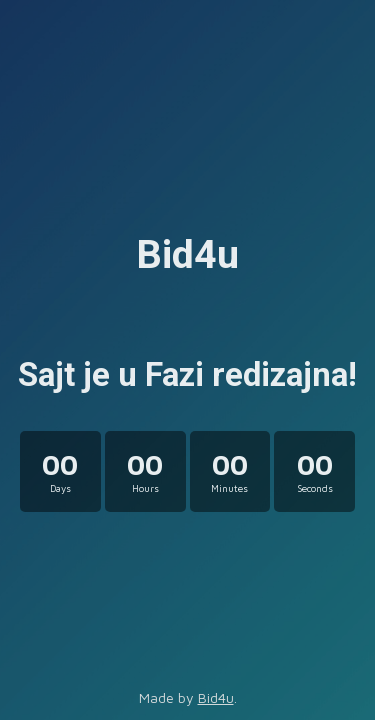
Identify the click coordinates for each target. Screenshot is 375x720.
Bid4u (216, 697)
